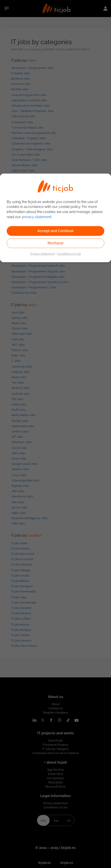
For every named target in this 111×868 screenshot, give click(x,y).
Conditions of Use (69, 254)
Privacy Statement (42, 254)
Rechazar (56, 243)
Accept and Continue (55, 231)
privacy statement (37, 217)
